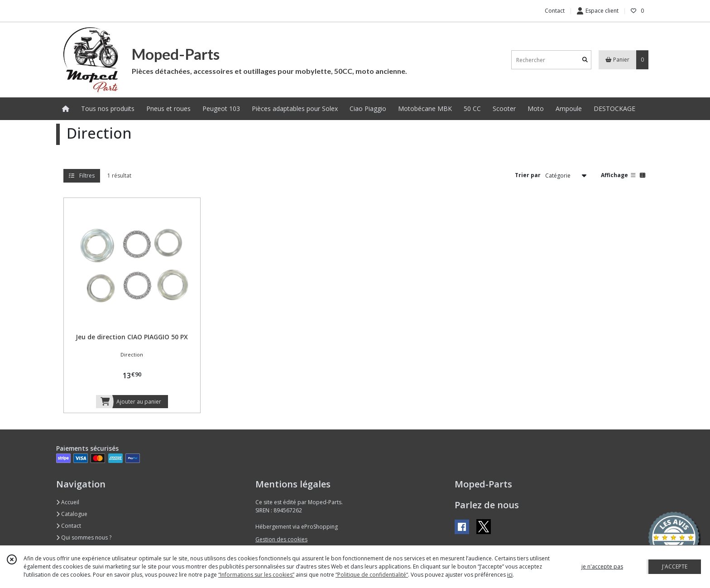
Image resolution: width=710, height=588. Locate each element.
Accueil (68, 502)
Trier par (528, 175)
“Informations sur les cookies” (256, 575)
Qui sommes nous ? (84, 537)
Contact (555, 11)
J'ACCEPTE (675, 566)
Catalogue (72, 514)
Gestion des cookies (281, 539)
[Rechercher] (585, 60)
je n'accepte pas (602, 566)
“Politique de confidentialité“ (372, 575)
